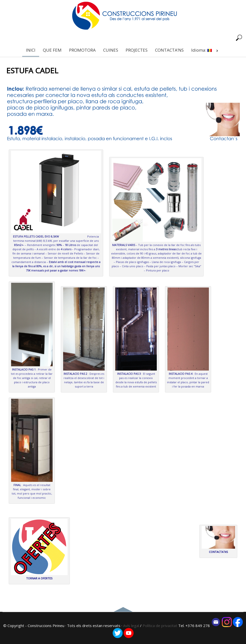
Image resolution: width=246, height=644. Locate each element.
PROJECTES (137, 50)
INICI (31, 50)
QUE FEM (52, 50)
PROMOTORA (82, 50)
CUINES (111, 50)
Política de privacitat (160, 626)
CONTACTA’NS (169, 50)
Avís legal (131, 626)
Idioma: (206, 50)
